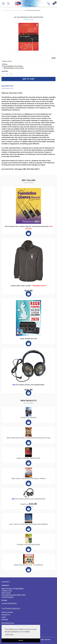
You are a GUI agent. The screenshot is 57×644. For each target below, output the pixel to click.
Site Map (5, 620)
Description (7, 86)
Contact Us (6, 615)
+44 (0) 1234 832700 (9, 603)
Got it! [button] (21, 640)
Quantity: (5, 71)
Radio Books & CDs (12, 10)
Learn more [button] (9, 634)
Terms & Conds (7, 612)
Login (4, 617)
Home (3, 10)
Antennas (21, 10)
